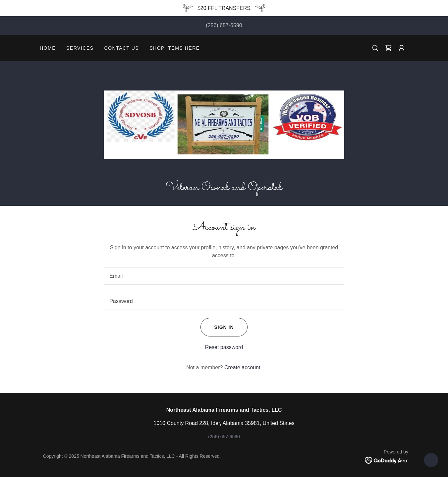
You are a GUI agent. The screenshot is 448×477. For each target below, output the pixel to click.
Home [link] (48, 48)
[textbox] (224, 276)
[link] (388, 48)
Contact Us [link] (122, 48)
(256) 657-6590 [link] (224, 25)
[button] (402, 48)
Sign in (217, 327)
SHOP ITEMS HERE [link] (174, 48)
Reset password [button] (224, 347)
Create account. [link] (243, 367)
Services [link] (80, 48)
